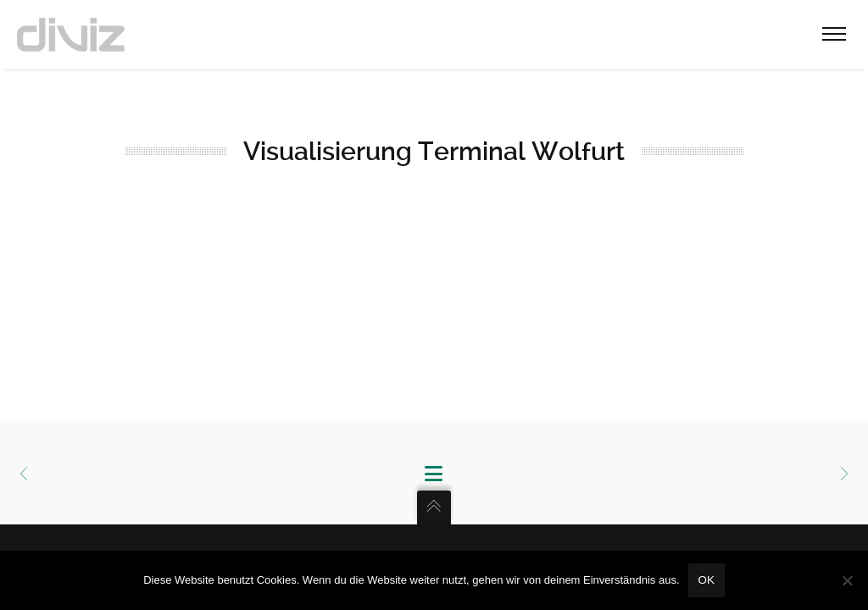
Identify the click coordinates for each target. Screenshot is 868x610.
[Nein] (847, 580)
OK (707, 580)
